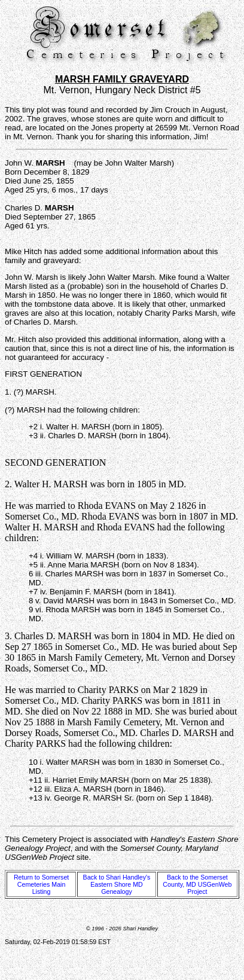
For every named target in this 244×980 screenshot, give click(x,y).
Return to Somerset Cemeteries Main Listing (41, 884)
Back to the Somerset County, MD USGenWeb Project (197, 884)
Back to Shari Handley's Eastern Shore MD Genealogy (117, 884)
